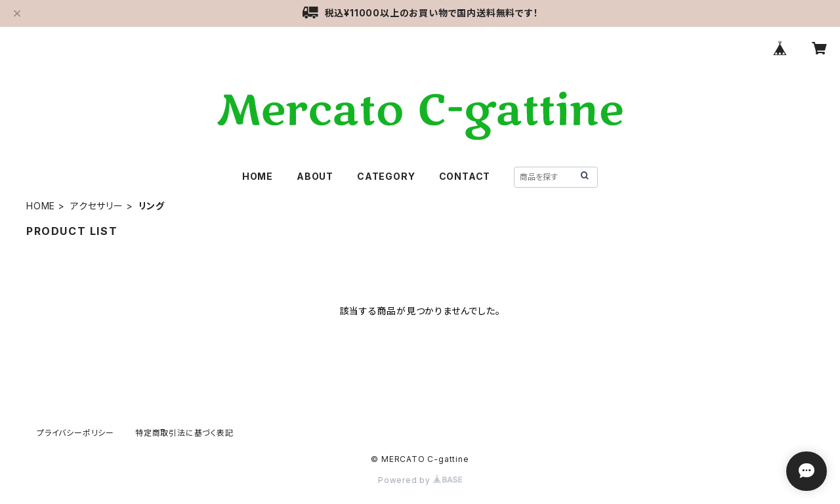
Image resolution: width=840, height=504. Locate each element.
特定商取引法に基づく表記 (184, 433)
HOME (258, 176)
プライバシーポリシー (75, 433)
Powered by (420, 480)
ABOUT (315, 176)
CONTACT (465, 176)
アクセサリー (97, 206)
